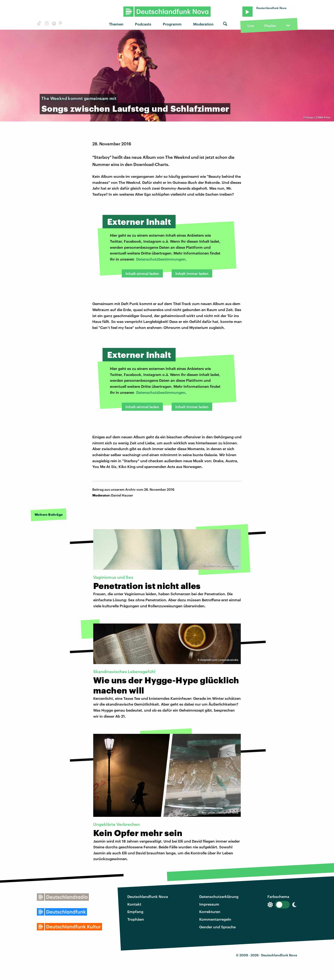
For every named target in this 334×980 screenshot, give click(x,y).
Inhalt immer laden (192, 273)
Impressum (209, 904)
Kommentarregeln (215, 919)
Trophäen (136, 919)
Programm (172, 24)
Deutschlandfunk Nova (148, 896)
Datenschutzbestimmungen (161, 259)
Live (251, 26)
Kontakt (134, 904)
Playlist (270, 26)
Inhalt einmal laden (142, 273)
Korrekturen (210, 912)
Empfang (135, 912)
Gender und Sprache (217, 927)
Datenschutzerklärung (219, 896)
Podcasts (143, 24)
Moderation (203, 24)
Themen (116, 24)
